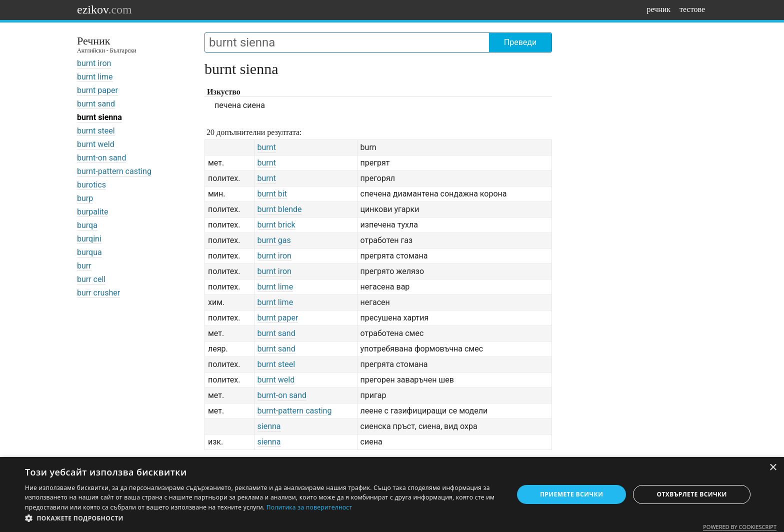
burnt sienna (99, 117)
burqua (89, 252)
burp (85, 198)
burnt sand (96, 104)
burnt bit (272, 194)
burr (84, 266)
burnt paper (97, 90)
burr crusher (98, 293)
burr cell (91, 279)
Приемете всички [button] (571, 494)
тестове (692, 9)
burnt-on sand (101, 158)
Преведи (520, 42)
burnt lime (95, 77)
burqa (87, 225)
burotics (91, 185)
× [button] (773, 468)
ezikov (104, 9)
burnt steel (96, 131)
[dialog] (392, 494)
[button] (262, 518)
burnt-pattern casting (114, 171)
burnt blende (280, 209)
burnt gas (274, 240)
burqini (89, 239)
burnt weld (96, 144)
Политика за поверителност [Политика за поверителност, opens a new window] (309, 507)
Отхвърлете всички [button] (692, 494)
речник (658, 9)
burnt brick (276, 225)
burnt (267, 147)
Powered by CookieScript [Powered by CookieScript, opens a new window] (740, 527)
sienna (269, 426)
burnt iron (94, 63)
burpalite (92, 212)
